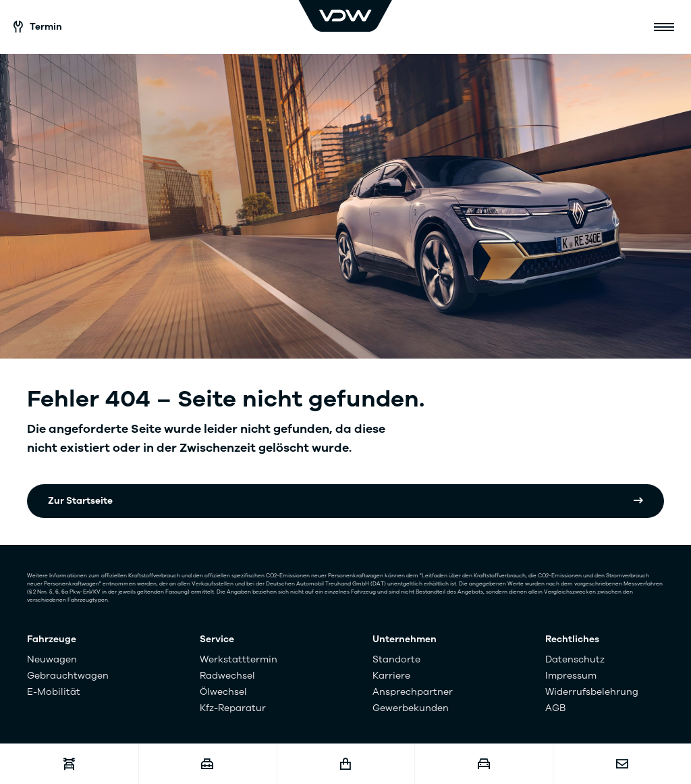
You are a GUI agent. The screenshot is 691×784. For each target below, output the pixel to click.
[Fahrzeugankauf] (483, 764)
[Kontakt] (622, 764)
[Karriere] (208, 764)
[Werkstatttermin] (69, 764)
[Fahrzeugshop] (346, 764)
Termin (38, 27)
